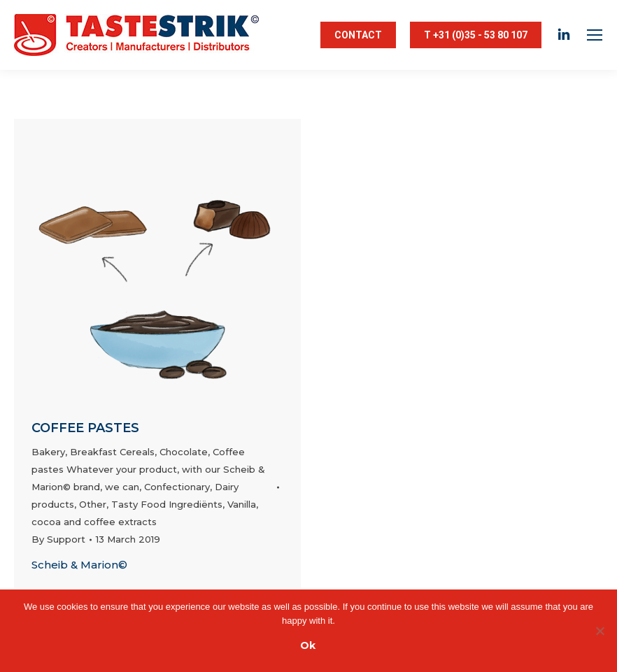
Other (93, 504)
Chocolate (184, 452)
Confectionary (177, 487)
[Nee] (600, 631)
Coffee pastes (85, 428)
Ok (308, 645)
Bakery (48, 452)
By (58, 539)
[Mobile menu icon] (595, 35)
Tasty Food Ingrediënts (167, 504)
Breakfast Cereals (112, 452)
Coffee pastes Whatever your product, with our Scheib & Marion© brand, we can (148, 469)
